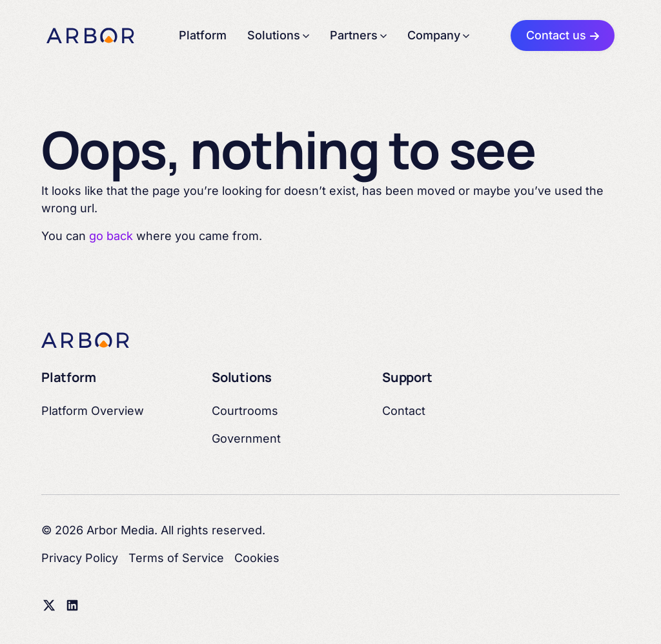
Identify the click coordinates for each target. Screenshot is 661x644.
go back (111, 236)
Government (246, 438)
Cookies (257, 558)
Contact (404, 411)
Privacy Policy (80, 558)
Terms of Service (176, 558)
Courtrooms (245, 411)
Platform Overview (93, 411)
